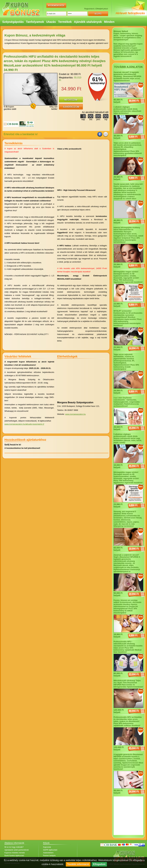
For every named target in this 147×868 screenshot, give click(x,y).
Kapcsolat (47, 847)
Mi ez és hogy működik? (14, 847)
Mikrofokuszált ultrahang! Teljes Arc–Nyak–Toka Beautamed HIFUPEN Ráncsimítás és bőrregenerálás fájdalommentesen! (128, 684)
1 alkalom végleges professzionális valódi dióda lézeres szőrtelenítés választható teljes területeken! (127, 110)
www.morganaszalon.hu (75, 414)
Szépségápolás (13, 22)
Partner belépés (49, 856)
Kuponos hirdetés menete (15, 853)
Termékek (65, 22)
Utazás (51, 22)
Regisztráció (89, 9)
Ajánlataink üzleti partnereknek (17, 850)
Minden (109, 22)
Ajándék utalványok (88, 22)
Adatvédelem (48, 853)
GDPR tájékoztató (50, 850)
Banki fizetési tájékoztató (14, 856)
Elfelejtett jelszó (102, 9)
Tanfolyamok (35, 22)
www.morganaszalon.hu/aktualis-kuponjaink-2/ (24, 424)
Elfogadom (99, 864)
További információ (78, 864)
